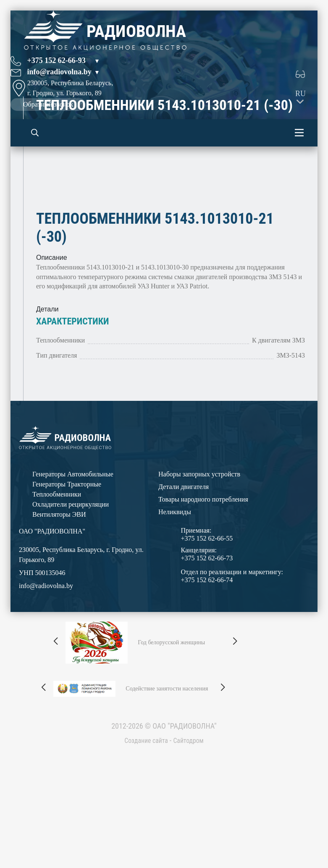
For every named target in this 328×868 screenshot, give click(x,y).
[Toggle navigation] (299, 133)
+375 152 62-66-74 (207, 648)
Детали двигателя (184, 555)
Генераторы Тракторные (67, 553)
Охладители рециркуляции (71, 573)
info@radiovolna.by (59, 72)
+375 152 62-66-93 (56, 60)
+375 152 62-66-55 (207, 607)
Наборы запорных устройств (199, 542)
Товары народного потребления (203, 568)
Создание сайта (144, 809)
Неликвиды (175, 580)
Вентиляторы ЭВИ (59, 583)
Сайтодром (192, 809)
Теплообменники (57, 563)
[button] (56, 710)
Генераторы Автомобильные (73, 542)
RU (300, 94)
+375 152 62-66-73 (207, 626)
